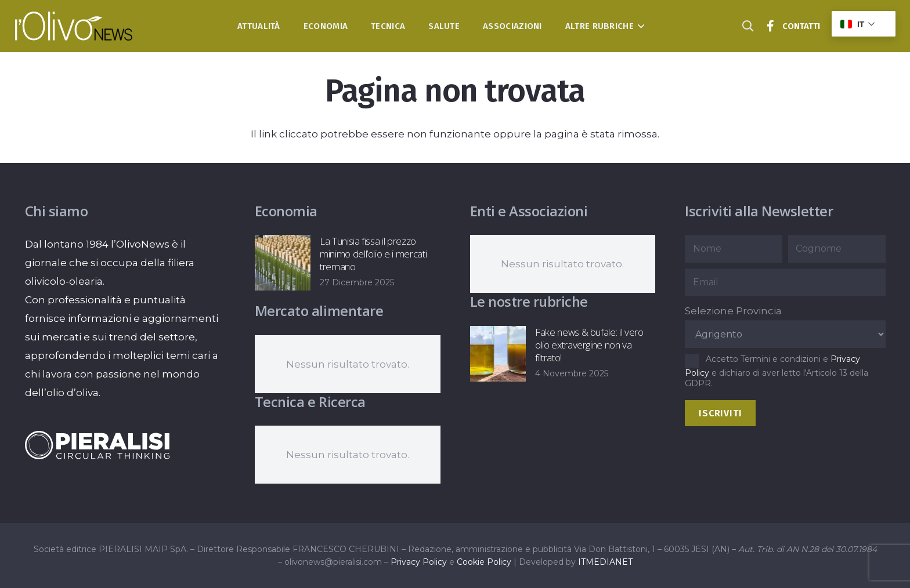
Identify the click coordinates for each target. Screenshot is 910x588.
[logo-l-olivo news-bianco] (74, 26)
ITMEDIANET (605, 562)
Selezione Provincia (733, 311)
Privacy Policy (419, 562)
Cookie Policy (484, 562)
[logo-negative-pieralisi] (98, 445)
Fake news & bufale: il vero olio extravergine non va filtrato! (589, 345)
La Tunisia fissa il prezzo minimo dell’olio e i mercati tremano (373, 254)
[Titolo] (771, 26)
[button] (639, 26)
